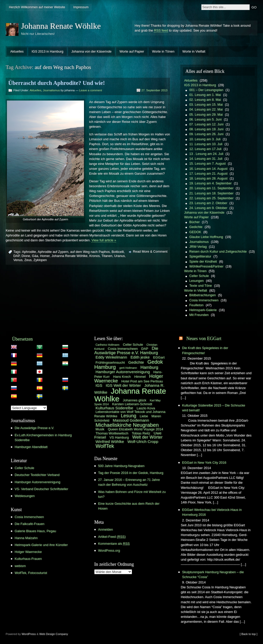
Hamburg (149, 367)
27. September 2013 (154, 90)
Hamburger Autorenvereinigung (37, 482)
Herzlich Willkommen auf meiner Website (37, 7)
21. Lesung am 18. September (211, 193)
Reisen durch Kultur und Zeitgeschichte (218, 251)
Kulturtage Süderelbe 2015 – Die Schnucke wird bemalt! (214, 408)
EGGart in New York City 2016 (204, 463)
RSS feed (161, 30)
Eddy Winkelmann (111, 357)
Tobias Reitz (141, 433)
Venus (18, 260)
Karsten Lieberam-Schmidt (132, 404)
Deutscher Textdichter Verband (37, 475)
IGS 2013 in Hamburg (48, 51)
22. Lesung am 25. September (211, 198)
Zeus (28, 260)
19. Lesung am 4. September (210, 183)
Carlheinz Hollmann (107, 345)
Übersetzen (22, 339)
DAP (17, 256)
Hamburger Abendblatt (31, 447)
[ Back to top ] (249, 634)
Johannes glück (134, 400)
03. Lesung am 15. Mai (206, 105)
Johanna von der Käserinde (92, 51)
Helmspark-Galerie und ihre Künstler (41, 545)
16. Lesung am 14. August (208, 169)
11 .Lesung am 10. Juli (206, 144)
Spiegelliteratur (200, 256)
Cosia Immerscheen (204, 300)
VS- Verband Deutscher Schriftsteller (41, 489)
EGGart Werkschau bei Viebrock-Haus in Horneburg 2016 (212, 512)
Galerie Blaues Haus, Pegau (35, 531)
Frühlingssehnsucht (110, 363)
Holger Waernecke (28, 552)
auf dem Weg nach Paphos (90, 252)
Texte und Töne (201, 286)
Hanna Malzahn (26, 538)
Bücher (195, 222)
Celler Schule (199, 276)
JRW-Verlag (198, 247)
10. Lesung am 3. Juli (205, 139)
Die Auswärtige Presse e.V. (34, 428)
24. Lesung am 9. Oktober (208, 208)
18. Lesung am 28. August (208, 178)
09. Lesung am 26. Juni (206, 134)
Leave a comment (91, 90)
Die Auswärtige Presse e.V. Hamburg (126, 351)
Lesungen (196, 281)
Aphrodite (29, 252)
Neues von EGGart (204, 339)
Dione (26, 256)
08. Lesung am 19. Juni (206, 129)
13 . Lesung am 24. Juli (206, 154)
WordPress (29, 634)
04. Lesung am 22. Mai (206, 109)
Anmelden (106, 529)
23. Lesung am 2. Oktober (208, 203)
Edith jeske (140, 357)
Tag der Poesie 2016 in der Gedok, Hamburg (131, 473)
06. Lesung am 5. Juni (205, 119)
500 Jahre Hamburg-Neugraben (121, 466)
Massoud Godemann (131, 420)
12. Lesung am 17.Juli (205, 149)
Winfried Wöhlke (110, 442)
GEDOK (195, 232)
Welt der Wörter (147, 437)
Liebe (144, 416)
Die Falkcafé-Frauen (30, 524)
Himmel (140, 377)
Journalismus (51, 90)
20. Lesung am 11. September (211, 188)
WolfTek (105, 446)
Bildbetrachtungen (203, 295)
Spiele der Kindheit (203, 261)
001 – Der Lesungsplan (206, 90)
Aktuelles (17, 51)
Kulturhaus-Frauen (28, 559)
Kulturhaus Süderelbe (114, 408)
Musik (100, 429)
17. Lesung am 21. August (208, 174)
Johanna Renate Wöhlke (61, 26)
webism (20, 566)
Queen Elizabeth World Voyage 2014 (135, 429)
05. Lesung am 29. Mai (206, 115)
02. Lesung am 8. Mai (205, 100)
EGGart (159, 357)
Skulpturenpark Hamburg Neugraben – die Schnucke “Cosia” (213, 574)
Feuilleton (196, 305)
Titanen (107, 256)
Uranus (120, 256)
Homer (45, 256)
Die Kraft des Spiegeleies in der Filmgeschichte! (205, 350)
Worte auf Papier (132, 51)
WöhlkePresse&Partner (206, 266)
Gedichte (196, 227)
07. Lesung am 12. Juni (206, 124)
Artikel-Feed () (112, 537)
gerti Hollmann (128, 368)
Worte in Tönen (163, 51)
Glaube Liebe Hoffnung (206, 237)
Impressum (81, 7)
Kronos (95, 256)
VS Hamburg (119, 437)
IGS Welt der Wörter (123, 385)
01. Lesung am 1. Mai (205, 95)
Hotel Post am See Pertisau (142, 381)
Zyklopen (40, 260)
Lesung (128, 416)
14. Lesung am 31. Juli (206, 159)
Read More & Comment (150, 251)
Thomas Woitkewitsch (112, 433)
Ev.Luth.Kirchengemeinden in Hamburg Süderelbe (43, 438)
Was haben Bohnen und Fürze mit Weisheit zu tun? (132, 494)
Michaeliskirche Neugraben (127, 425)
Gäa (35, 256)
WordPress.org (109, 551)
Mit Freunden (199, 315)
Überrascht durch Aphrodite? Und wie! (57, 83)
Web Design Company (54, 634)
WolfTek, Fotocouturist (31, 573)
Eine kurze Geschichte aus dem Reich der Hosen (129, 506)
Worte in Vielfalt (194, 51)
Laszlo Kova (146, 408)
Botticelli (118, 252)
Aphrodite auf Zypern (53, 252)
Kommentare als (114, 544)
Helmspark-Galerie (203, 310)
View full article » (104, 240)
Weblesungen (25, 496)
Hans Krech (122, 377)
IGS (99, 385)
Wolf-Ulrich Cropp (143, 442)
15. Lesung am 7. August (208, 164)
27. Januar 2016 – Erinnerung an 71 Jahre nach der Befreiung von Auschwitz (129, 482)
